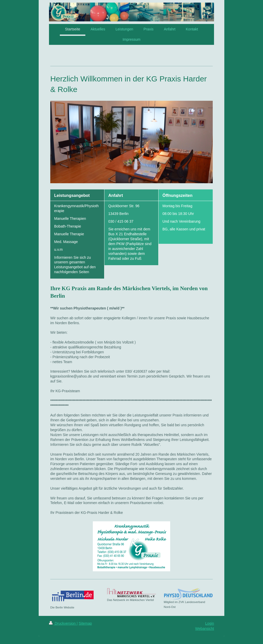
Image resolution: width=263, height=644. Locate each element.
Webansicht (205, 629)
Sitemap (85, 623)
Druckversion (63, 623)
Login (210, 623)
